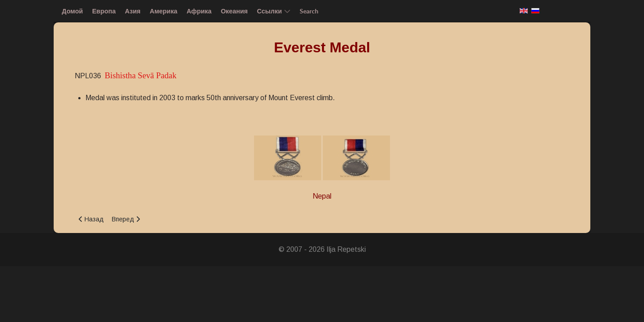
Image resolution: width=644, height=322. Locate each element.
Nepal (322, 196)
